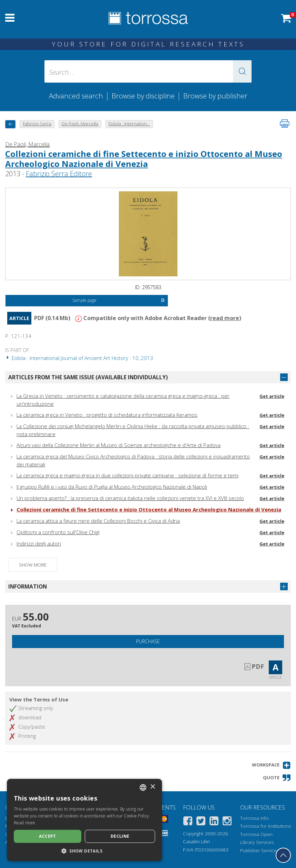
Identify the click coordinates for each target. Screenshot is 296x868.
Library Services (257, 842)
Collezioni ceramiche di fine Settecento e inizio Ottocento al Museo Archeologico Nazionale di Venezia (144, 159)
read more (225, 318)
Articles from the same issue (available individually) (88, 377)
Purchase (148, 641)
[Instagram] (227, 822)
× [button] (152, 787)
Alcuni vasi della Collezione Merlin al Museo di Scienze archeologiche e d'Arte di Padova (119, 445)
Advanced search (76, 96)
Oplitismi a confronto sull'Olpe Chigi (58, 532)
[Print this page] (285, 124)
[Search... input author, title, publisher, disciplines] (148, 71)
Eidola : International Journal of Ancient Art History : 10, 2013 (79, 358)
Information (28, 586)
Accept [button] (47, 836)
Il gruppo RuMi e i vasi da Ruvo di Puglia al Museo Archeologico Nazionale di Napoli (112, 487)
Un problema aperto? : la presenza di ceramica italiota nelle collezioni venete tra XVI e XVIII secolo (130, 498)
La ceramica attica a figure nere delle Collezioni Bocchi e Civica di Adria (98, 521)
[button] (242, 71)
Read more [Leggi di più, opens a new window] (25, 823)
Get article (272, 396)
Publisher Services (259, 850)
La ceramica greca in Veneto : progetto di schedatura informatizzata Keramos (107, 415)
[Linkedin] (214, 822)
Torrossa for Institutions (266, 826)
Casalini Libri (196, 841)
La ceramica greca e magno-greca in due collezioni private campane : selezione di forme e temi (127, 475)
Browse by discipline (143, 96)
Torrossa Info (254, 818)
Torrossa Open (256, 834)
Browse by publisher (215, 96)
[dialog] (84, 820)
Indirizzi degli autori (39, 543)
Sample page (118, 301)
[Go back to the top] (283, 855)
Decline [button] (120, 836)
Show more (33, 565)
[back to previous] (10, 124)
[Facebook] (188, 822)
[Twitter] (201, 822)
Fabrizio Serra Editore (59, 174)
